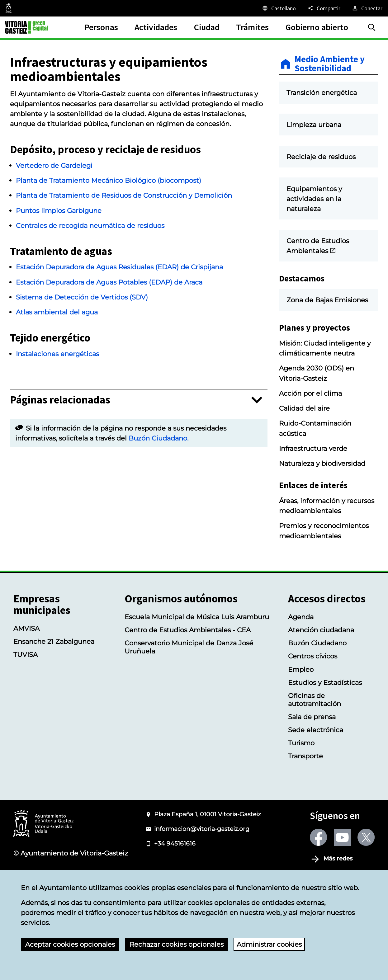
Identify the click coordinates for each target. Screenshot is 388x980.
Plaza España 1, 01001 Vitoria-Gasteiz (208, 852)
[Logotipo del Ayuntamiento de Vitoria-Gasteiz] (43, 861)
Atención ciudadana (321, 667)
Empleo (301, 706)
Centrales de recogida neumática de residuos (90, 225)
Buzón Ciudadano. (159, 439)
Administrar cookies (269, 944)
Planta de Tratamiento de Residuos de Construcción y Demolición (124, 195)
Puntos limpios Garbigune (59, 210)
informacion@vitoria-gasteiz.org (202, 866)
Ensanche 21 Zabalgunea (54, 679)
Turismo (301, 780)
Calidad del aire (304, 445)
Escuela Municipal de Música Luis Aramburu (197, 654)
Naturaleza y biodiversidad (322, 501)
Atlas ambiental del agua (57, 313)
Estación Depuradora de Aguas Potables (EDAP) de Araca (109, 282)
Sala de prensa (312, 754)
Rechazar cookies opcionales (177, 944)
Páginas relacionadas (60, 401)
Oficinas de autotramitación (315, 737)
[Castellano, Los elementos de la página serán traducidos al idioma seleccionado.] (279, 8)
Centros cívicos (313, 693)
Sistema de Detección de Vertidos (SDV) (82, 298)
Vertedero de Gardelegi (54, 165)
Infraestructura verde (313, 486)
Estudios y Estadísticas (325, 719)
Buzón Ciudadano (317, 680)
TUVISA (26, 692)
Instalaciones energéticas (57, 355)
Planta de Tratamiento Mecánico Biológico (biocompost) (109, 180)
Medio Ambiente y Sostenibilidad (330, 64)
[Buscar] (372, 27)
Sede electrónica (316, 767)
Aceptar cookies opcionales (70, 944)
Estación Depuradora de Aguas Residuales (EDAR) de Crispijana (119, 267)
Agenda (301, 654)
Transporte (305, 793)
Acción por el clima (310, 430)
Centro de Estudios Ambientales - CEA (188, 667)
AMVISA (26, 666)
